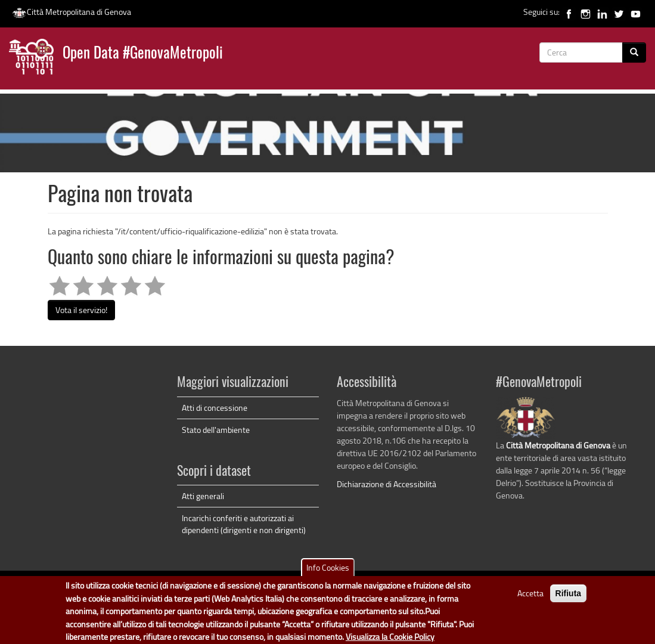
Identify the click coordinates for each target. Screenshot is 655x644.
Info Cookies (328, 572)
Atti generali (203, 496)
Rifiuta (569, 597)
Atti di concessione (215, 408)
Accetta (530, 597)
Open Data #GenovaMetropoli (143, 54)
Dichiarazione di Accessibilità (387, 484)
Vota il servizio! (81, 310)
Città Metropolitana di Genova (72, 12)
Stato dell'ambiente (216, 430)
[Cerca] (634, 52)
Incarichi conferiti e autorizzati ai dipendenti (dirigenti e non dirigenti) (244, 524)
